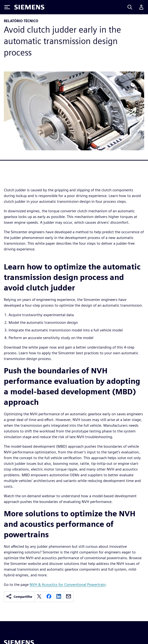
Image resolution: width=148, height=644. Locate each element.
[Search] (130, 7)
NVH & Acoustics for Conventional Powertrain (68, 585)
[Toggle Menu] (7, 7)
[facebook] (49, 597)
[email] (69, 597)
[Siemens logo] (29, 7)
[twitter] (39, 597)
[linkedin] (59, 597)
